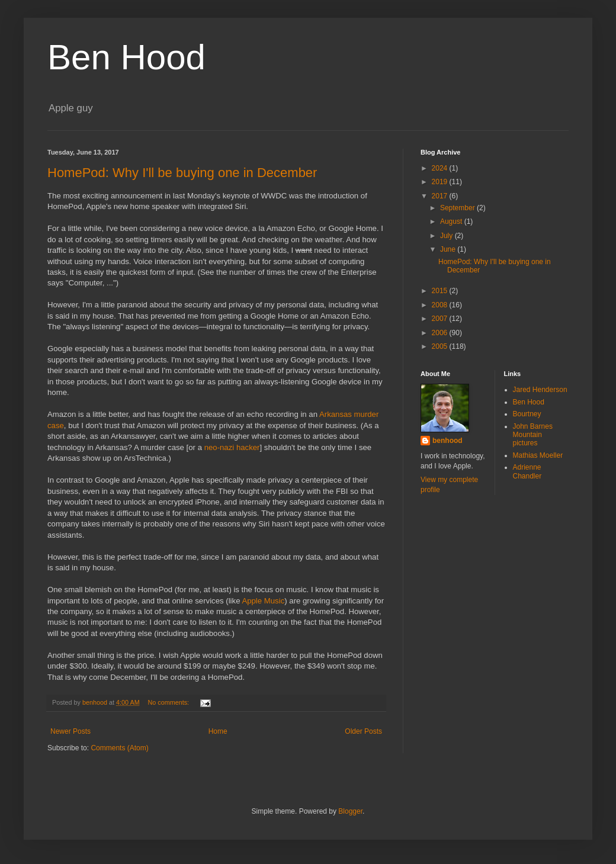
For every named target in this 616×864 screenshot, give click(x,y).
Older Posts (363, 731)
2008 (441, 305)
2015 (441, 291)
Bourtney (527, 414)
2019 (441, 182)
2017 (441, 196)
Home (218, 731)
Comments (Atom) (119, 748)
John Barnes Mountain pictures (533, 435)
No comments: (170, 702)
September (458, 208)
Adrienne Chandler (527, 471)
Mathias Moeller (538, 455)
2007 (441, 319)
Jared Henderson (540, 390)
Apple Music (263, 601)
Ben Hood (126, 57)
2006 (441, 333)
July (447, 236)
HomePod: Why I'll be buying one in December (182, 173)
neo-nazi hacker (232, 447)
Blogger (350, 811)
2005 (441, 346)
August (452, 221)
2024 (441, 168)
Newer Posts (70, 731)
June (449, 249)
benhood (447, 441)
